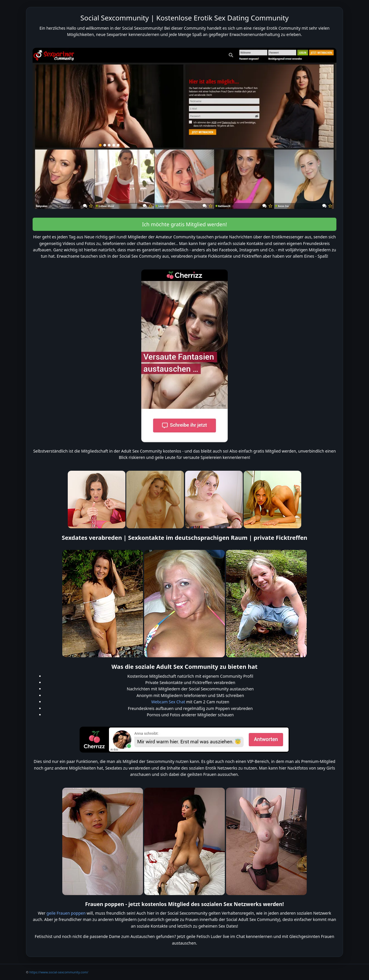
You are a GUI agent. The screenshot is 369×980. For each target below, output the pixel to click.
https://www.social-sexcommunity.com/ (59, 972)
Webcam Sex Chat (168, 702)
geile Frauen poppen (66, 913)
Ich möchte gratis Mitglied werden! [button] (184, 224)
